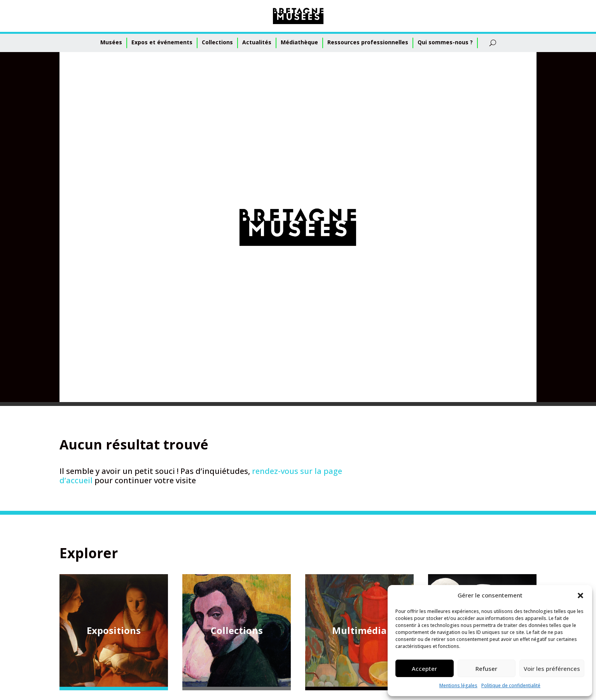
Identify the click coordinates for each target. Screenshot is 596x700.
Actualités (257, 42)
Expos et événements (162, 42)
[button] (580, 596)
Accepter (424, 669)
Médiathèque (299, 42)
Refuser (486, 669)
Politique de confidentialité (511, 685)
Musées (111, 42)
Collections (217, 42)
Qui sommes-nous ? (445, 42)
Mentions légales (458, 685)
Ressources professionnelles (368, 42)
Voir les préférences (552, 669)
